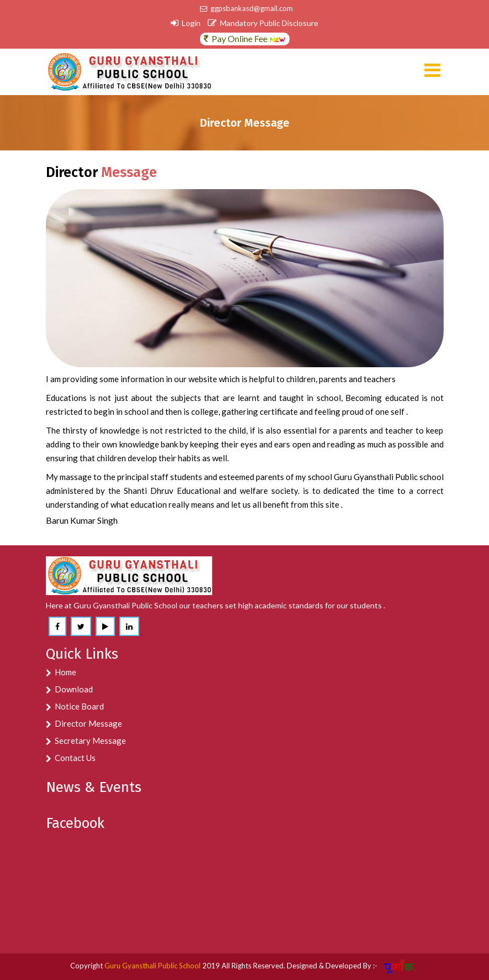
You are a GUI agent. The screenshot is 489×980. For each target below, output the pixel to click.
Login (186, 23)
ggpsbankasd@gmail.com (246, 8)
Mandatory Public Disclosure (263, 23)
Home (65, 672)
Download (74, 689)
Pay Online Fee (245, 38)
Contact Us (75, 758)
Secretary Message (90, 741)
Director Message (88, 723)
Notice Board (79, 706)
